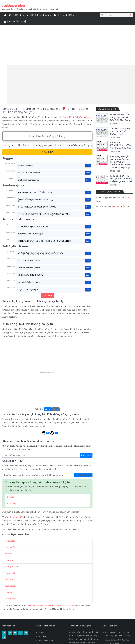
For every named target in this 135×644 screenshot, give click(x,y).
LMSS (40, 613)
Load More (47, 256)
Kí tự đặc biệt (44, 605)
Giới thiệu (42, 597)
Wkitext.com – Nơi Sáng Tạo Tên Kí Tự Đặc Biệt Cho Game (121, 78)
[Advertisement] (71, 44)
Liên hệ (41, 592)
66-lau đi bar (11, 508)
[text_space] (47, 106)
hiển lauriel (10, 546)
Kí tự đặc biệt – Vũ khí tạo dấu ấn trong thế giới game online (121, 139)
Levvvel (41, 609)
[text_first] (16, 106)
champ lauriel (11, 527)
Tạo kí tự (47, 112)
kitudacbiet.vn (122, 158)
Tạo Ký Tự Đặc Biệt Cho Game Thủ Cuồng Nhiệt (120, 92)
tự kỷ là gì (12, 457)
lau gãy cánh (11, 559)
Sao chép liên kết (83, 435)
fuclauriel (9, 540)
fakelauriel (10, 533)
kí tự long (12, 464)
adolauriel (9, 514)
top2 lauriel (10, 501)
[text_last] (79, 106)
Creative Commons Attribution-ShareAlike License (50, 566)
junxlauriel (10, 553)
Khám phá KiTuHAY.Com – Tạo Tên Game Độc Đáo (121, 105)
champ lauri (10, 520)
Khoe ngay (86, 415)
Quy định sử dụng (46, 601)
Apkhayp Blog (14, 6)
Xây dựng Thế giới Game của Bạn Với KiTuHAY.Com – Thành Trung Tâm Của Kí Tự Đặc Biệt (120, 122)
